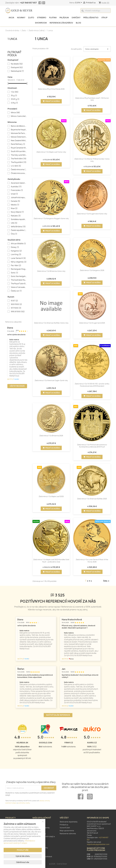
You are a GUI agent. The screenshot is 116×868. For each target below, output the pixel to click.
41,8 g (14, 103)
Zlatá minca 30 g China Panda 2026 (51, 89)
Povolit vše (23, 850)
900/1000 (16, 304)
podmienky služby (24, 803)
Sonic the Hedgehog (19, 276)
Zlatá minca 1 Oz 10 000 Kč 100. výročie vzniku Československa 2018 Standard (92, 385)
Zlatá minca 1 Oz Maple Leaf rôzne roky (51, 152)
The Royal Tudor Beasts (19, 284)
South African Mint (19, 151)
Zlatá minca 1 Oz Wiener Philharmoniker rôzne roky (92, 160)
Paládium (64, 18)
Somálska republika (19, 219)
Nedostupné (17, 71)
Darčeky (76, 18)
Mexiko (15, 205)
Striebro (42, 18)
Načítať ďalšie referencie (58, 715)
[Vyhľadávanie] (96, 11)
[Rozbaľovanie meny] (79, 3)
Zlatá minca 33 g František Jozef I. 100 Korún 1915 (92, 99)
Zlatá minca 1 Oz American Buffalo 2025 (92, 499)
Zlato (31, 18)
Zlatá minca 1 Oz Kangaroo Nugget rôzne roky (51, 218)
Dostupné (17, 68)
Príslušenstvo (91, 18)
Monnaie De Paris (19, 133)
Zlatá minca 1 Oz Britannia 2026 (51, 436)
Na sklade (17, 64)
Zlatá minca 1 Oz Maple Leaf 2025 (51, 496)
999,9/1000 (18, 312)
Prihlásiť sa (64, 825)
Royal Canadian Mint (19, 148)
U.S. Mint (16, 166)
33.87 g (15, 99)
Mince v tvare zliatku (19, 116)
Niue (14, 208)
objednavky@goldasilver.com (98, 844)
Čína (14, 234)
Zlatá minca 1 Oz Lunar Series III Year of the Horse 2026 (92, 561)
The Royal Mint (19, 162)
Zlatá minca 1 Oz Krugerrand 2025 (92, 323)
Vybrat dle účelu (23, 856)
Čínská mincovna (19, 173)
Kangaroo (16, 251)
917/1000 (16, 308)
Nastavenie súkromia (68, 834)
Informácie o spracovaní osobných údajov (19, 842)
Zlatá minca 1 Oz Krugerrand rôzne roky (92, 214)
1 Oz (15, 92)
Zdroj (10, 379)
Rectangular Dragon (19, 269)
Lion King (16, 255)
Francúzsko (17, 190)
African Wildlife (18, 244)
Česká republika (19, 230)
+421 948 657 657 (28, 3)
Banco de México (19, 126)
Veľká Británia (18, 227)
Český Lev (16, 291)
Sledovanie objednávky (69, 822)
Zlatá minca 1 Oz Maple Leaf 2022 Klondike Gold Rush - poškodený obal (51, 561)
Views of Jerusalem (19, 287)
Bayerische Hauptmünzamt (19, 130)
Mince (15, 113)
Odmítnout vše (23, 862)
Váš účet (64, 818)
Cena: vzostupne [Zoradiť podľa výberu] (97, 49)
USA (14, 223)
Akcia (11, 18)
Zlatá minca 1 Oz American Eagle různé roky (51, 380)
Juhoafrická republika (19, 198)
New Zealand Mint (19, 141)
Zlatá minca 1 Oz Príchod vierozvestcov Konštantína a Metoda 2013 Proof (92, 446)
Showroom (41, 23)
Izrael (14, 194)
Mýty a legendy (19, 262)
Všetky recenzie (17, 386)
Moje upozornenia (67, 831)
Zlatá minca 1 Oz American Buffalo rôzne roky (51, 323)
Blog (78, 23)
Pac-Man (16, 266)
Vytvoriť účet (65, 828)
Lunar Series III (18, 258)
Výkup (104, 18)
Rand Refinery (18, 144)
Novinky (21, 18)
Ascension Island (19, 183)
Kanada (16, 201)
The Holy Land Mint (19, 155)
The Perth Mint (19, 159)
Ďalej (107, 581)
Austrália (16, 187)
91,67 (14, 301)
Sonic (14, 273)
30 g (14, 96)
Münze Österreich (19, 137)
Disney (15, 247)
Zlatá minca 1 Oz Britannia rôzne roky (51, 271)
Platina (53, 18)
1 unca (12, 39)
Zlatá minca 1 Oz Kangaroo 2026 (92, 270)
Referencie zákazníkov (61, 23)
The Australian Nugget (19, 280)
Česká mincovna (19, 170)
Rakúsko (16, 216)
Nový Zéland (17, 212)
